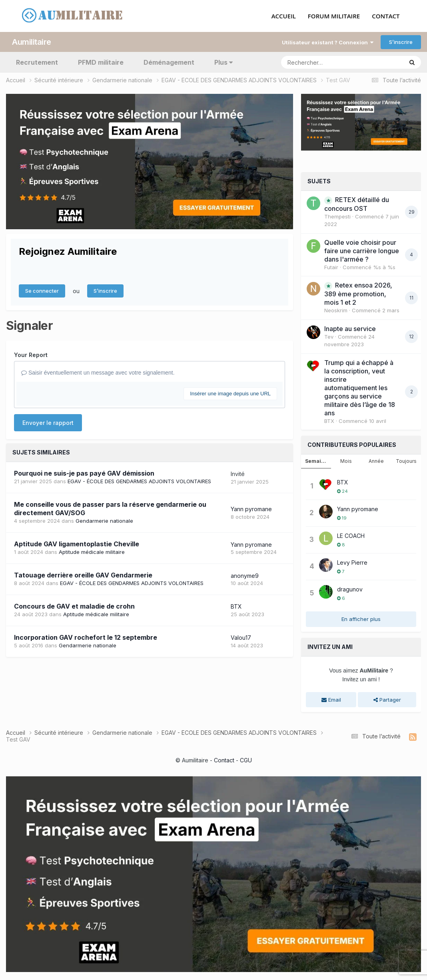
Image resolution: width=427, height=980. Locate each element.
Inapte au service (350, 329)
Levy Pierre (352, 562)
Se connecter (42, 291)
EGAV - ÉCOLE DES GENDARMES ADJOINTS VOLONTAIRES (139, 481)
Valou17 (241, 638)
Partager (387, 700)
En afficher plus (361, 619)
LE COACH (351, 536)
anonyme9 (245, 576)
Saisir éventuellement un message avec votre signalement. (98, 373)
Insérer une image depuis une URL (230, 394)
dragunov (350, 589)
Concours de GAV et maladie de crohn (74, 606)
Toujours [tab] (406, 461)
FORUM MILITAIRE (334, 16)
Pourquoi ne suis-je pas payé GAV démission (84, 473)
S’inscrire (401, 42)
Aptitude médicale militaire (92, 552)
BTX (236, 606)
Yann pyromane (251, 509)
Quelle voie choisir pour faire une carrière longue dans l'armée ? (362, 251)
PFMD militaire (101, 62)
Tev (329, 337)
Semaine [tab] (316, 461)
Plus (223, 62)
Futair (331, 267)
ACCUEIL (284, 16)
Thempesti (337, 216)
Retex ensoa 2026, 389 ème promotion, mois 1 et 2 (358, 294)
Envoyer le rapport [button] (48, 423)
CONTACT (386, 16)
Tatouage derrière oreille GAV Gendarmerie (83, 575)
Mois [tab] (346, 461)
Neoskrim (336, 310)
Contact (224, 760)
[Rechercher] (319, 62)
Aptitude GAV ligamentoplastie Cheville (77, 544)
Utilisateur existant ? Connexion (328, 42)
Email (331, 700)
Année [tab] (376, 461)
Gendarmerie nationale (104, 521)
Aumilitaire (32, 42)
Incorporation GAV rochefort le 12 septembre (86, 637)
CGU (246, 760)
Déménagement (169, 62)
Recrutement (37, 62)
